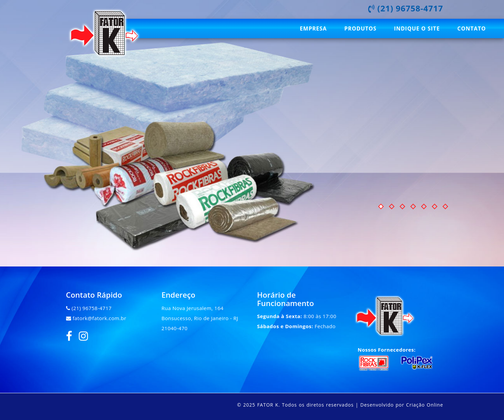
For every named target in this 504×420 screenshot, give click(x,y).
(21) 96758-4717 (91, 308)
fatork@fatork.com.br (99, 318)
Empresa (313, 28)
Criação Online (425, 405)
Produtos (360, 28)
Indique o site (417, 28)
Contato (472, 28)
